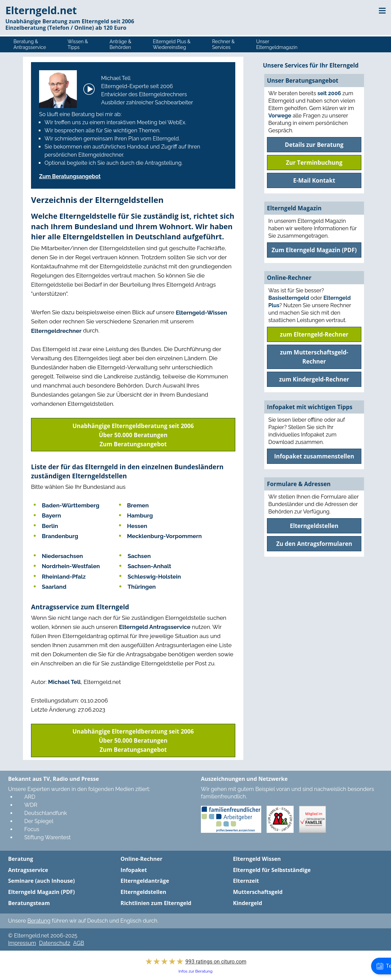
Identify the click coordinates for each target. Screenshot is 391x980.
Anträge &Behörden (121, 44)
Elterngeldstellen (144, 892)
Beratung (21, 859)
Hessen (137, 526)
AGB (79, 943)
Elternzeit (246, 881)
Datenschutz (55, 943)
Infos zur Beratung (196, 971)
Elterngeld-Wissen (201, 312)
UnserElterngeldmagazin (277, 44)
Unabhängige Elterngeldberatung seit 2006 (133, 426)
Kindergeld (247, 903)
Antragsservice (28, 870)
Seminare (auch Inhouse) (41, 881)
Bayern (51, 515)
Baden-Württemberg (71, 505)
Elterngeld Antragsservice (155, 627)
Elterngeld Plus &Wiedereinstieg (172, 44)
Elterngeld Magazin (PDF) (41, 892)
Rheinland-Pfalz (64, 576)
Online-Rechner (142, 859)
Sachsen (139, 556)
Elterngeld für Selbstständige (272, 870)
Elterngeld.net (41, 10)
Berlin (50, 526)
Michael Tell (65, 682)
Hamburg (140, 515)
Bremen (138, 505)
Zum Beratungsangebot (70, 176)
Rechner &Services (223, 44)
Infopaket (134, 870)
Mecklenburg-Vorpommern (164, 536)
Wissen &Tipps (78, 44)
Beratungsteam (29, 903)
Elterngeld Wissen (257, 859)
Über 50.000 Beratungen (133, 435)
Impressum (22, 943)
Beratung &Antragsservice (30, 44)
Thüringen (142, 587)
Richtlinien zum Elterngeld (156, 903)
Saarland (54, 587)
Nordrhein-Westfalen (71, 566)
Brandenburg (60, 536)
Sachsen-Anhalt (149, 566)
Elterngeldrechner (56, 330)
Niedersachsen (62, 556)
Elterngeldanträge (145, 881)
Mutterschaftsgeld (258, 892)
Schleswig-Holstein (154, 576)
